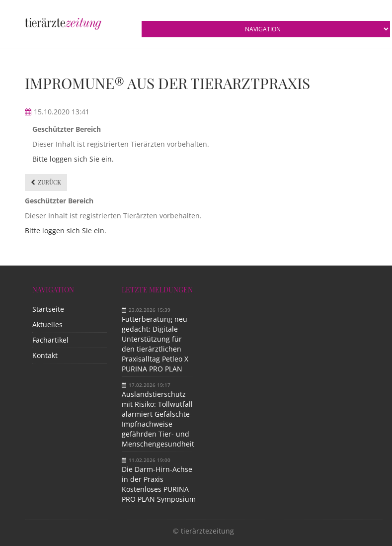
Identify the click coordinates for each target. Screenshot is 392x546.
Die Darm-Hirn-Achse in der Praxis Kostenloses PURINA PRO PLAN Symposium (159, 484)
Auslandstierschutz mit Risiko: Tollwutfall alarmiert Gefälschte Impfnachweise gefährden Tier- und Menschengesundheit (158, 419)
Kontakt (45, 355)
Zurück (49, 182)
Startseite (48, 309)
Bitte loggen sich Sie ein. (73, 159)
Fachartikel (50, 340)
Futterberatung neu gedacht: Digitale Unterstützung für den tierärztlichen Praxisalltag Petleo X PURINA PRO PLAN (155, 344)
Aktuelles (47, 324)
